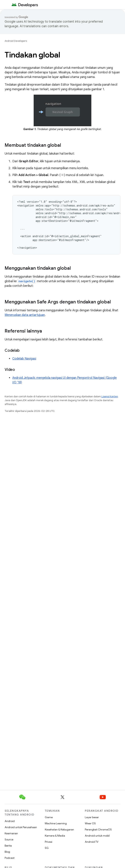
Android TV (92, 842)
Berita (8, 846)
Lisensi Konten (110, 396)
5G (47, 848)
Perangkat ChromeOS (98, 829)
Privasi (49, 842)
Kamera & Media (55, 836)
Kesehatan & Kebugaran (59, 829)
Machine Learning (56, 823)
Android (10, 821)
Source (9, 839)
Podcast (10, 858)
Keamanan (11, 833)
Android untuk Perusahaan (21, 827)
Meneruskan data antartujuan (25, 315)
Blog (7, 852)
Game (49, 817)
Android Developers (16, 41)
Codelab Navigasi (24, 359)
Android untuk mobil (97, 836)
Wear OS (90, 823)
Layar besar (92, 817)
